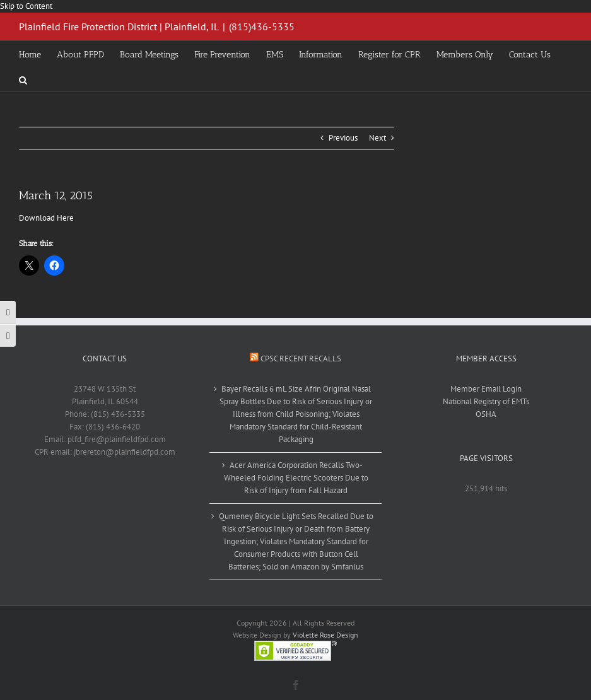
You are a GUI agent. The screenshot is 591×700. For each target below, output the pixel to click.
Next (377, 138)
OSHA (486, 414)
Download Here (46, 218)
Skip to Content (26, 6)
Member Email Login (486, 389)
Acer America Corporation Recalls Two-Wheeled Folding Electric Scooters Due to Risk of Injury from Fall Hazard (296, 478)
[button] (23, 79)
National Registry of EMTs (486, 401)
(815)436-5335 (262, 26)
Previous (343, 138)
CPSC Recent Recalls (301, 359)
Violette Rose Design (325, 635)
